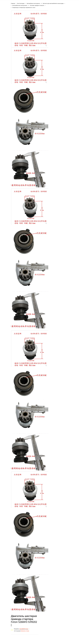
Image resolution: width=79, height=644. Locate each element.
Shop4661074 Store (24, 629)
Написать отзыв (25, 631)
